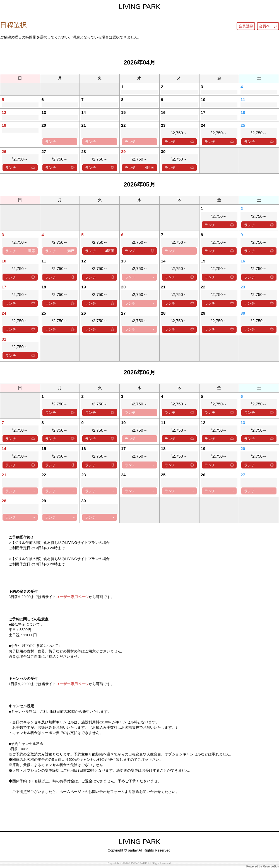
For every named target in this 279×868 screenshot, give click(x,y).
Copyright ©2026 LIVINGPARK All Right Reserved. (139, 863)
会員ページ (268, 26)
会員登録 (246, 26)
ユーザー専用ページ (72, 597)
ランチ (60, 142)
